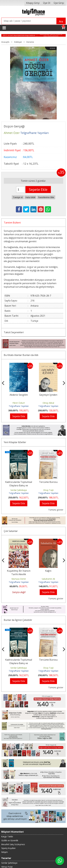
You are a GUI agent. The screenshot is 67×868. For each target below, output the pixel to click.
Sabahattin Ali (48, 579)
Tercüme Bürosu (48, 482)
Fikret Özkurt (19, 403)
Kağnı (48, 571)
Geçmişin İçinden (48, 395)
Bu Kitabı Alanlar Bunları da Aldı (21, 355)
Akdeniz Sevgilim (19, 395)
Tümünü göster (56, 510)
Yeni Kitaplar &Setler (15, 442)
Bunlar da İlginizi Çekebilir (18, 620)
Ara (61, 22)
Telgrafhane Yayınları (19, 406)
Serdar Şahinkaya (19, 490)
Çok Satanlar (11, 531)
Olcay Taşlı (48, 490)
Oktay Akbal (48, 403)
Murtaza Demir (19, 579)
